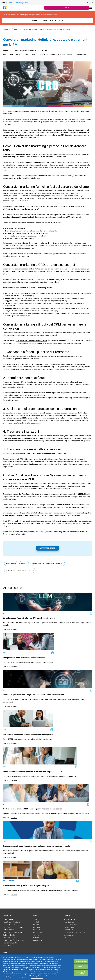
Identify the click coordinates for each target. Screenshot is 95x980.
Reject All (81, 967)
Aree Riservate (69, 922)
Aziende (19, 55)
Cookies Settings (81, 961)
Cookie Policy (69, 930)
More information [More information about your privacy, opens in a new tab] (37, 978)
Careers (36, 938)
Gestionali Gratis (9, 938)
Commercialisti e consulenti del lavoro (40, 55)
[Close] (93, 967)
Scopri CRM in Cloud (48, 548)
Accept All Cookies (81, 973)
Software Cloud (9, 930)
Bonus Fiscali (8, 946)
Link (65, 938)
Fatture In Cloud (9, 925)
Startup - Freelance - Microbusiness (72, 55)
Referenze (37, 927)
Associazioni (8, 55)
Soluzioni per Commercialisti (14, 927)
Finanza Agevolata (10, 943)
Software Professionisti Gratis (14, 940)
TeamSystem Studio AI (12, 922)
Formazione (38, 940)
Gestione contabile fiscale (13, 932)
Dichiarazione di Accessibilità (74, 932)
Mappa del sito (69, 935)
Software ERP (8, 919)
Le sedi (36, 925)
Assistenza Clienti (70, 919)
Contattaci (67, 8)
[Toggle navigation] (91, 8)
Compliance (38, 932)
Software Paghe (9, 935)
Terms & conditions (71, 925)
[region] (47, 967)
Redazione (7, 50)
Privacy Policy (69, 927)
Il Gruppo (37, 919)
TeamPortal (68, 940)
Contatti (36, 922)
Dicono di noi (38, 930)
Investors (37, 935)
